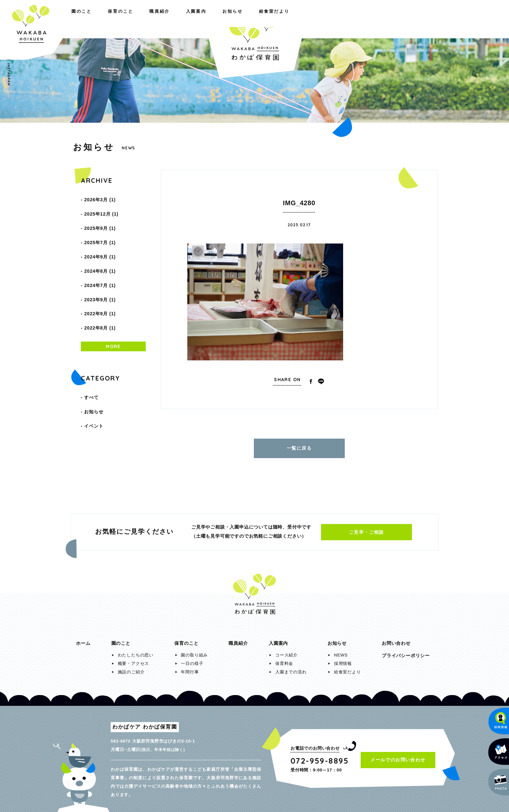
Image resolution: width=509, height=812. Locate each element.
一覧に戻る (299, 446)
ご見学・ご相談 (366, 529)
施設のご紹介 (131, 669)
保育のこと (131, 19)
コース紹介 (286, 652)
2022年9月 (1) (100, 286)
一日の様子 (192, 660)
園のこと (86, 19)
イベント (94, 386)
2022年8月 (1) (100, 297)
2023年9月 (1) (100, 275)
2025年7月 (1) (100, 231)
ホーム (83, 640)
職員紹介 (177, 19)
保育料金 (284, 660)
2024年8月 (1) (100, 253)
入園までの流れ (291, 669)
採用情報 (343, 660)
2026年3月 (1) (100, 198)
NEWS (341, 652)
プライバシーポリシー (406, 652)
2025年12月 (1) (101, 209)
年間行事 (190, 669)
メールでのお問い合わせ (398, 756)
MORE (113, 314)
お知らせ (366, 19)
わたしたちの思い (136, 652)
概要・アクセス (134, 660)
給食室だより (413, 19)
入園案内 (323, 19)
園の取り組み (194, 652)
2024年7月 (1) (100, 264)
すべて (91, 364)
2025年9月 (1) (100, 220)
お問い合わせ (396, 640)
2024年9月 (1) (100, 242)
